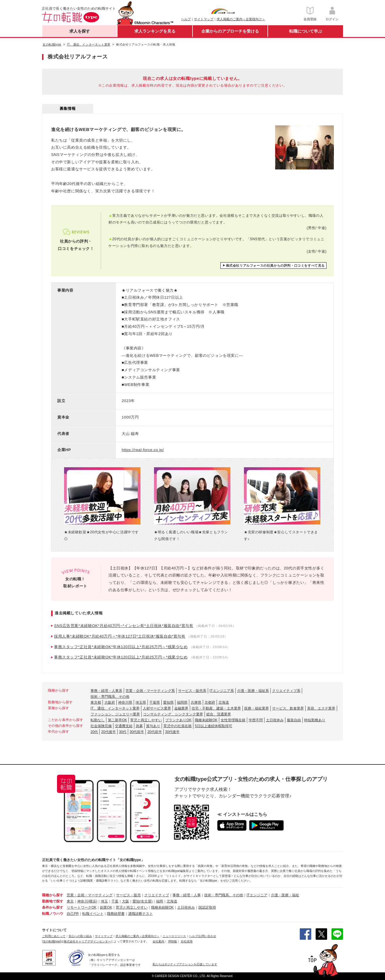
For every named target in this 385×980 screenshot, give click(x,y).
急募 (139, 726)
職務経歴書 (116, 914)
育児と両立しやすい (146, 720)
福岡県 (182, 702)
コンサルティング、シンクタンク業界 (173, 714)
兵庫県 (196, 702)
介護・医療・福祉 (285, 895)
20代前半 (154, 732)
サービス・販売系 (192, 691)
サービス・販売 (128, 895)
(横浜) (93, 901)
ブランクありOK (178, 720)
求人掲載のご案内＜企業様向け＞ (241, 19)
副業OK (106, 907)
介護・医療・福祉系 (253, 691)
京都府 (210, 702)
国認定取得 (207, 907)
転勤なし (98, 720)
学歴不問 (256, 720)
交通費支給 (124, 726)
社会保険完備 (101, 726)
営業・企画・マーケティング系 (150, 691)
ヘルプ (186, 19)
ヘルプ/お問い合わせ (203, 936)
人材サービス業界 (157, 708)
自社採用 (187, 941)
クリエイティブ (157, 895)
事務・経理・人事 (187, 895)
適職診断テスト (140, 914)
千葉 (115, 901)
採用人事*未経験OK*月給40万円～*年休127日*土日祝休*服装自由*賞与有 (120, 636)
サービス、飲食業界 (288, 708)
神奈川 (83, 901)
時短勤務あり (315, 720)
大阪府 (110, 702)
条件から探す (53, 907)
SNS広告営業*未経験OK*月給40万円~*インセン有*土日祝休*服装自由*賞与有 (124, 626)
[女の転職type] (51, 941)
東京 (70, 901)
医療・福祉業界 (257, 708)
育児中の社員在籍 (178, 726)
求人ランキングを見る (155, 31)
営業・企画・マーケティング (90, 895)
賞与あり (153, 726)
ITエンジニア (257, 895)
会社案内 (158, 941)
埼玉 (104, 901)
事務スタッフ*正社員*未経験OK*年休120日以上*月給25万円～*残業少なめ (121, 647)
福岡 (160, 901)
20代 (94, 732)
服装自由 (294, 720)
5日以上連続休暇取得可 (214, 726)
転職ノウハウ (53, 914)
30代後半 (172, 732)
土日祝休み (275, 720)
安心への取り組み (80, 936)
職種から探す (53, 895)
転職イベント (93, 914)
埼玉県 (141, 702)
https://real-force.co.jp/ (143, 450)
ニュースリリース (174, 936)
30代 (123, 732)
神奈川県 (125, 702)
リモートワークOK (82, 907)
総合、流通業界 (219, 714)
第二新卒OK (117, 720)
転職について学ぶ (306, 31)
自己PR (73, 914)
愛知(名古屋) (143, 901)
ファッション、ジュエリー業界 (115, 714)
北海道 (224, 702)
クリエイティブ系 (286, 691)
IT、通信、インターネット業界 (115, 708)
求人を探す (80, 31)
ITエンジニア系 (222, 691)
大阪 (125, 901)
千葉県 (155, 702)
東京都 (96, 702)
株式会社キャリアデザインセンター (87, 941)
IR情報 (173, 941)
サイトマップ (204, 19)
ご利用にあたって (54, 936)
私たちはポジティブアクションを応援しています (185, 964)
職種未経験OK (206, 720)
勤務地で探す (53, 901)
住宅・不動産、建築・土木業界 (216, 708)
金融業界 (181, 708)
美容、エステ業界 (321, 708)
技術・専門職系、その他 (110, 697)
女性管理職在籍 (233, 720)
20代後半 (108, 732)
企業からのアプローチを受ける (230, 31)
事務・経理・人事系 (106, 691)
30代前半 (137, 732)
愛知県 (168, 702)
